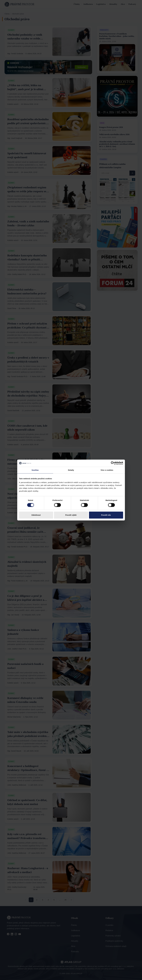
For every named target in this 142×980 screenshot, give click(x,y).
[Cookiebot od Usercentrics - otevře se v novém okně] (113, 463)
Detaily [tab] (71, 470)
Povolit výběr (71, 515)
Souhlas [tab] (35, 470)
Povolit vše (106, 515)
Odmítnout (36, 515)
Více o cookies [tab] (107, 470)
